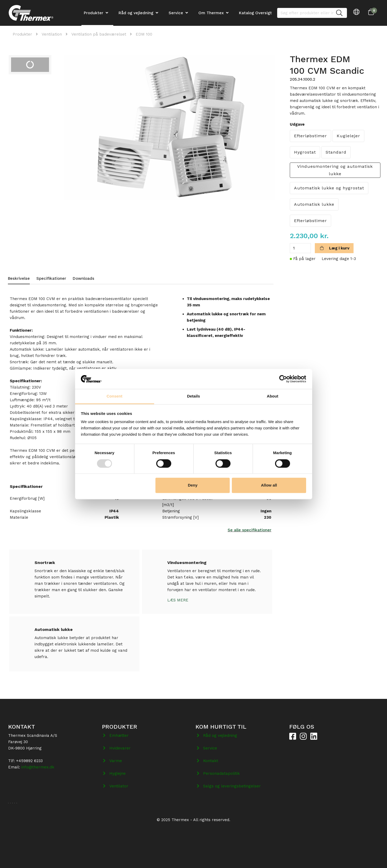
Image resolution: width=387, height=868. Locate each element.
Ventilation (52, 34)
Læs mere (178, 600)
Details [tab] (193, 396)
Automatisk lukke (314, 204)
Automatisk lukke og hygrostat (329, 188)
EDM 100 (144, 34)
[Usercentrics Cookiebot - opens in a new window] (283, 379)
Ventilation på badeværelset (99, 34)
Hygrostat (305, 152)
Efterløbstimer (310, 136)
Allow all (269, 485)
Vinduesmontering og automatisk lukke (335, 170)
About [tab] (273, 396)
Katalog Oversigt (255, 13)
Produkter (22, 34)
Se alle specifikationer (249, 530)
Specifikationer (51, 278)
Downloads (84, 278)
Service (176, 13)
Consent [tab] (115, 396)
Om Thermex (211, 13)
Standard (336, 152)
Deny (193, 485)
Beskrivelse (19, 278)
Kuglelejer (348, 136)
